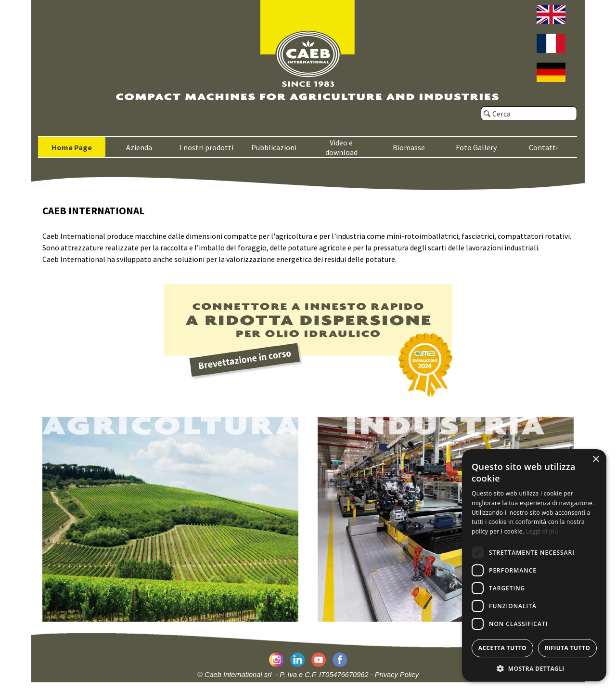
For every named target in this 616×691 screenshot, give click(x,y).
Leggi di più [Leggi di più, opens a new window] (542, 531)
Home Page (72, 147)
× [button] (596, 460)
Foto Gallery (476, 147)
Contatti (543, 147)
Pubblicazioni (274, 147)
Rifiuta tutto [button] (568, 648)
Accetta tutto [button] (502, 648)
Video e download (341, 147)
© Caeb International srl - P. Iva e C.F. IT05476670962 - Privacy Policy (308, 675)
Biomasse (409, 147)
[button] (534, 668)
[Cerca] (529, 114)
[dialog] (534, 565)
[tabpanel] (308, 234)
